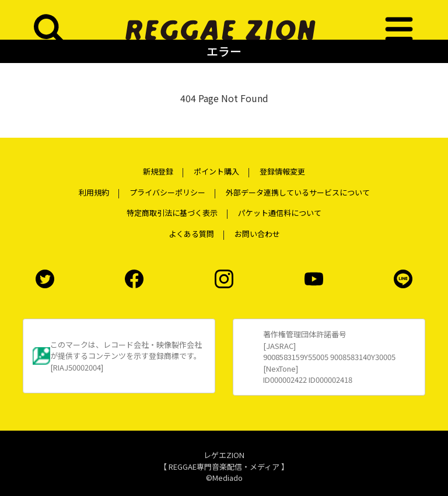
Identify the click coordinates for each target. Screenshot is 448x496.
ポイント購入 (216, 171)
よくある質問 (191, 234)
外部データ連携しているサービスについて (298, 192)
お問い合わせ (257, 234)
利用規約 (94, 192)
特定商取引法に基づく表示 (172, 213)
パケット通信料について (280, 213)
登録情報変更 (282, 171)
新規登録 (158, 171)
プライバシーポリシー (167, 192)
